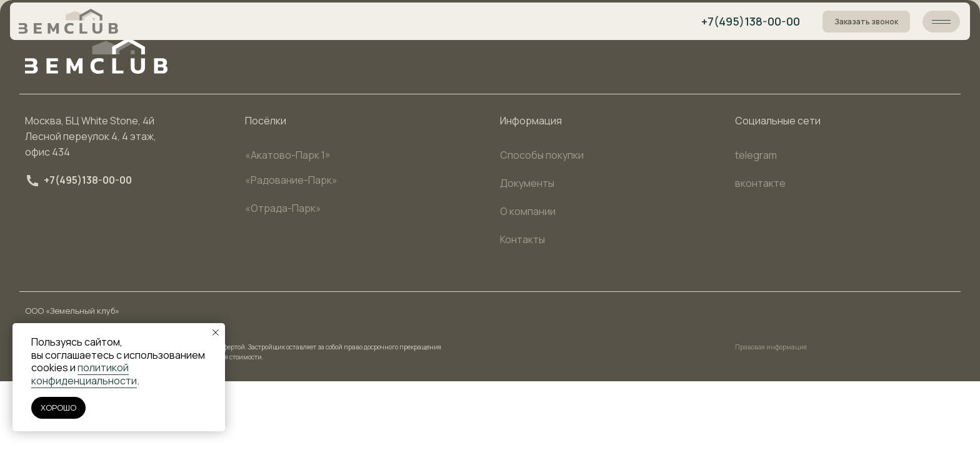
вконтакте (760, 183)
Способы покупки (542, 155)
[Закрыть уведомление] (216, 332)
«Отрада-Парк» (283, 208)
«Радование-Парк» (291, 180)
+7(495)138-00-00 (751, 21)
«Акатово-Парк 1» (288, 155)
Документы (527, 183)
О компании (528, 211)
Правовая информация (771, 347)
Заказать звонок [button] (866, 22)
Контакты (522, 239)
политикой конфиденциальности (84, 374)
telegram (756, 155)
